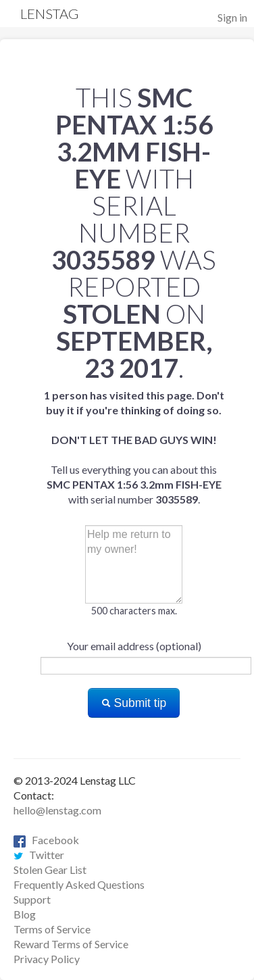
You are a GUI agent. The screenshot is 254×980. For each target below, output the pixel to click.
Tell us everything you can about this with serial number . (134, 447)
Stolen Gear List (50, 869)
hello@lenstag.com (57, 810)
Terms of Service (52, 929)
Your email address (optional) (134, 646)
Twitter (39, 855)
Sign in (232, 17)
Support (32, 899)
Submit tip (134, 703)
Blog (25, 914)
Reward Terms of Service (71, 944)
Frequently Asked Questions (79, 884)
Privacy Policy (47, 959)
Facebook (46, 840)
